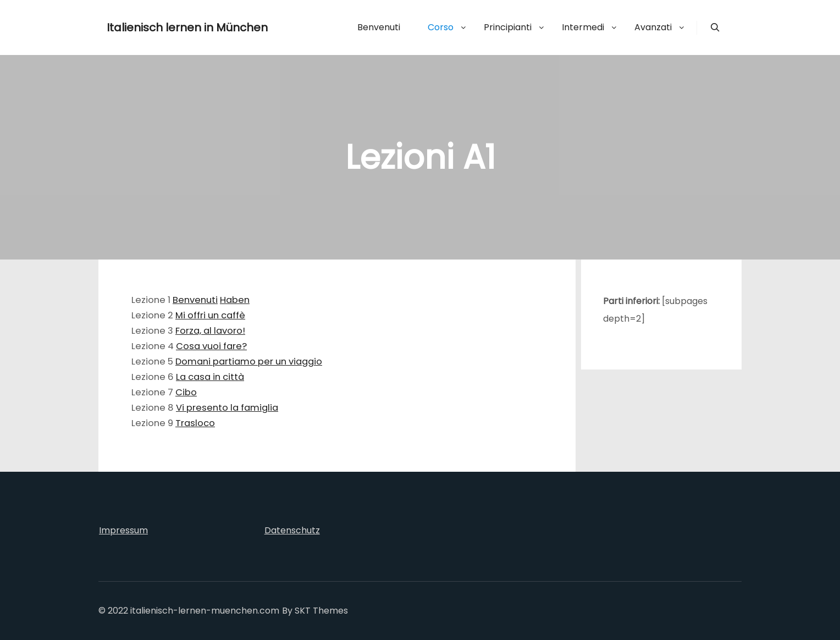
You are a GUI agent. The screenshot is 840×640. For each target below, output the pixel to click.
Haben (235, 300)
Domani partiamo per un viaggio (249, 362)
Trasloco (195, 423)
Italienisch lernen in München (162, 27)
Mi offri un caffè (210, 315)
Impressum (123, 530)
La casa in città (210, 377)
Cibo (186, 392)
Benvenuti (195, 300)
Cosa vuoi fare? (211, 346)
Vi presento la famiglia (227, 408)
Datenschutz (292, 530)
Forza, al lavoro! (210, 331)
